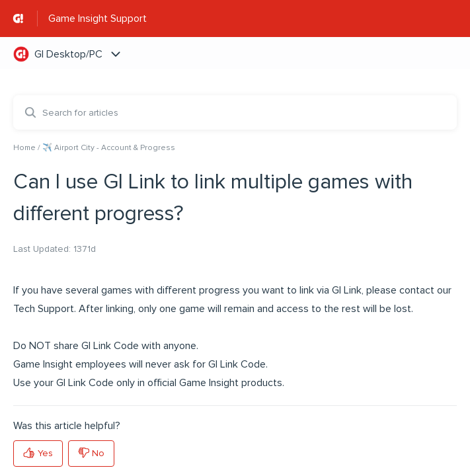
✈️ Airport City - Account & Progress (109, 148)
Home (24, 148)
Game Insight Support (98, 19)
